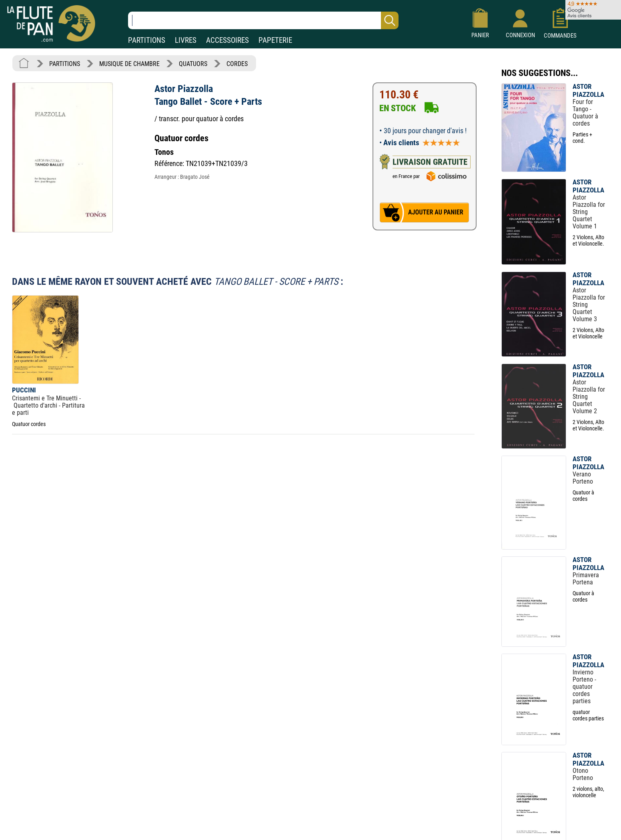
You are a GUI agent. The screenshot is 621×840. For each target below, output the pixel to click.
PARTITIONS (147, 40)
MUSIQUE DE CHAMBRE (129, 64)
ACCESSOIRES (227, 40)
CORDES (237, 64)
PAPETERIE (275, 40)
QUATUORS (193, 64)
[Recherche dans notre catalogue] (263, 20)
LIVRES (186, 40)
